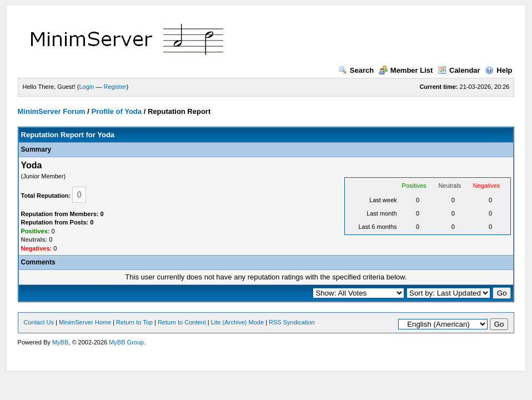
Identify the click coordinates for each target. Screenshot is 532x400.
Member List (406, 70)
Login (86, 87)
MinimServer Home (85, 322)
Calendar (459, 70)
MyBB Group (126, 342)
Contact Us (39, 322)
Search (356, 70)
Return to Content (182, 322)
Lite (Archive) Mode (237, 322)
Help (498, 70)
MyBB (60, 342)
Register (115, 87)
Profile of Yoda (116, 111)
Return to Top (134, 322)
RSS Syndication (292, 322)
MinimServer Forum (52, 111)
